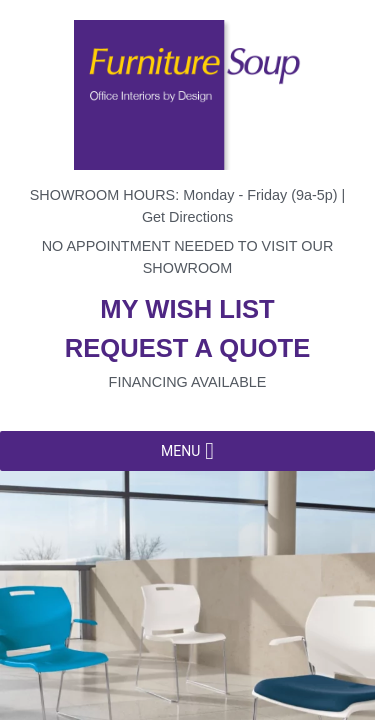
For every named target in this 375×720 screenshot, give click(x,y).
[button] (180, 451)
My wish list (187, 309)
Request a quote (188, 348)
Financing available (188, 382)
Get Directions (187, 217)
